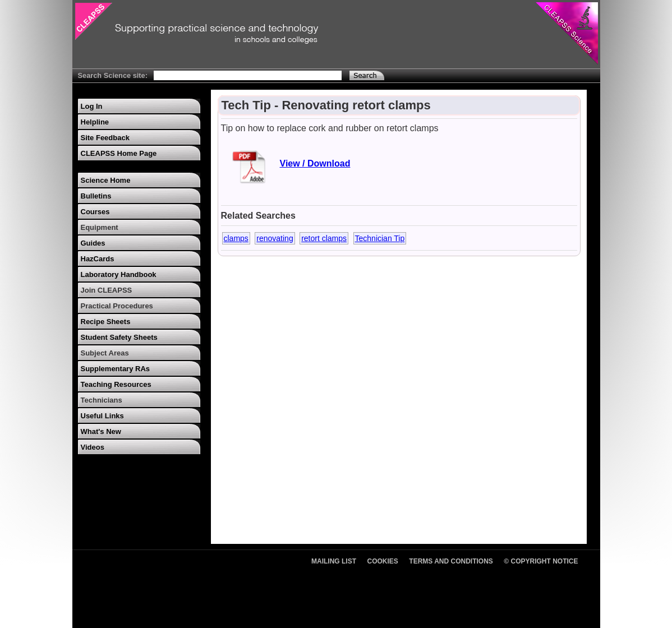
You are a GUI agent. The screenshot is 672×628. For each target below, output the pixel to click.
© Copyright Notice (541, 561)
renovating (275, 238)
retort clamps (324, 238)
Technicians (102, 400)
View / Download (315, 163)
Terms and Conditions (451, 561)
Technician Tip (380, 238)
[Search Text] (248, 75)
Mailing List (334, 561)
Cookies (383, 561)
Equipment (100, 227)
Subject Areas (105, 353)
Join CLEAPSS (107, 290)
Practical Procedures (117, 306)
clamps (236, 238)
